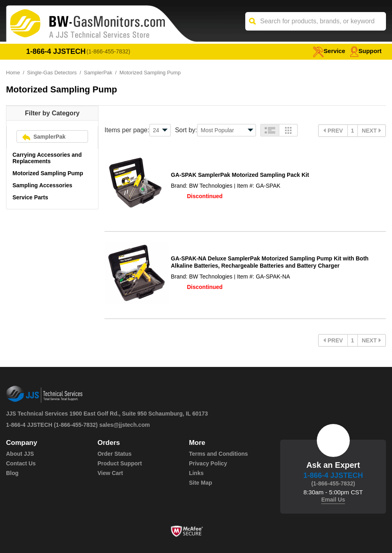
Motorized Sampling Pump (48, 173)
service (329, 51)
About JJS (20, 454)
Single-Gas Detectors (52, 73)
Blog (12, 473)
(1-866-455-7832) (108, 51)
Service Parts (30, 197)
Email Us (333, 500)
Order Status (114, 454)
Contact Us (21, 463)
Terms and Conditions (219, 454)
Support (366, 51)
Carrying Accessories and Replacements (47, 158)
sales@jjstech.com (125, 425)
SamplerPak (98, 73)
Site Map (201, 483)
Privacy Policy (208, 463)
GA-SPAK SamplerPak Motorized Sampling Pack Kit (240, 175)
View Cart (110, 473)
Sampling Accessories (42, 185)
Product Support (119, 463)
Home (13, 73)
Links (196, 473)
